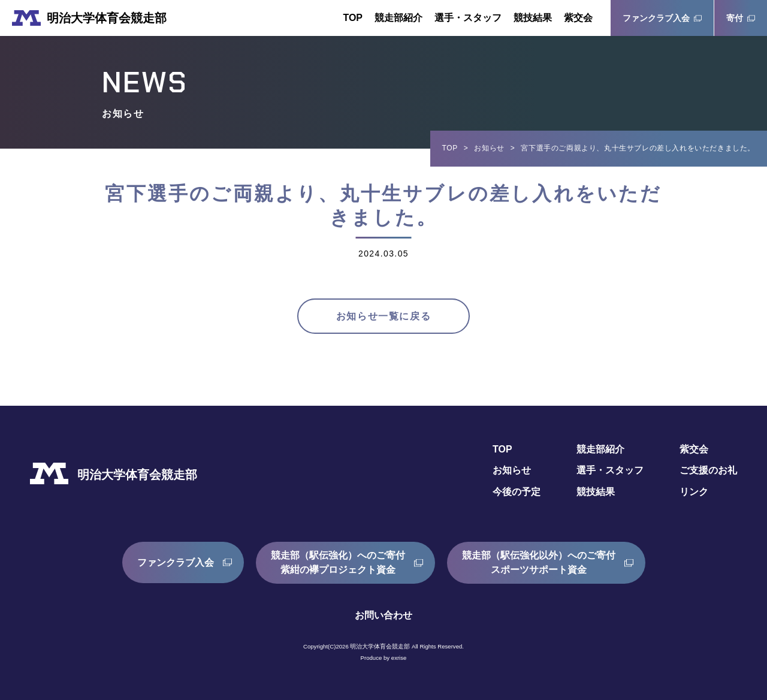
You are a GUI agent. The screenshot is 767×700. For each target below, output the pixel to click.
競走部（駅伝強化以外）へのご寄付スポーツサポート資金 (539, 562)
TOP (353, 18)
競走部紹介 (398, 18)
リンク (694, 492)
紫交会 (578, 18)
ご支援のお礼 (708, 471)
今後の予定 (517, 492)
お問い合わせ (383, 615)
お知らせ (489, 148)
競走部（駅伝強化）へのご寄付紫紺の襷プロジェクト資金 (338, 562)
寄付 (735, 18)
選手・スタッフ (468, 18)
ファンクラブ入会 (656, 18)
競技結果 (533, 18)
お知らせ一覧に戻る (383, 316)
